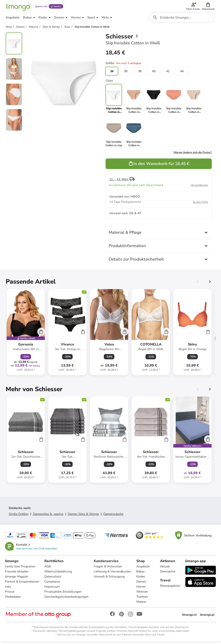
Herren (141, 589)
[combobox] (182, 19)
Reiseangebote (170, 588)
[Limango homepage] (18, 7)
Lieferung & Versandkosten (113, 574)
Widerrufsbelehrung (58, 574)
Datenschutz (53, 579)
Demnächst (167, 574)
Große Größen (19, 516)
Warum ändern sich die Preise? (193, 155)
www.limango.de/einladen (174, 633)
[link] (134, 101)
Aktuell (165, 569)
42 (168, 73)
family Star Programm (20, 569)
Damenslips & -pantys (48, 516)
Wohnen (142, 594)
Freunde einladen (17, 574)
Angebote (143, 569)
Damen (141, 584)
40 (154, 73)
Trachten (142, 599)
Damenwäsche (113, 516)
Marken (142, 604)
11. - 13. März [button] (119, 181)
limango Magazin (17, 579)
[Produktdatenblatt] (26, 334)
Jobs (8, 589)
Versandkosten (199, 187)
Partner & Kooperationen (22, 584)
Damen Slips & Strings (83, 516)
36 (126, 73)
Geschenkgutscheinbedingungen (67, 599)
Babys (141, 574)
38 (140, 73)
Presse (10, 594)
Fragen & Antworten (108, 569)
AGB (48, 569)
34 (112, 73)
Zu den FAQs (200, 204)
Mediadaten (13, 599)
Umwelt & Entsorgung (109, 579)
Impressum (52, 589)
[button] (208, 7)
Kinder (141, 579)
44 (182, 73)
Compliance (52, 584)
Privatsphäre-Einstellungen (63, 594)
